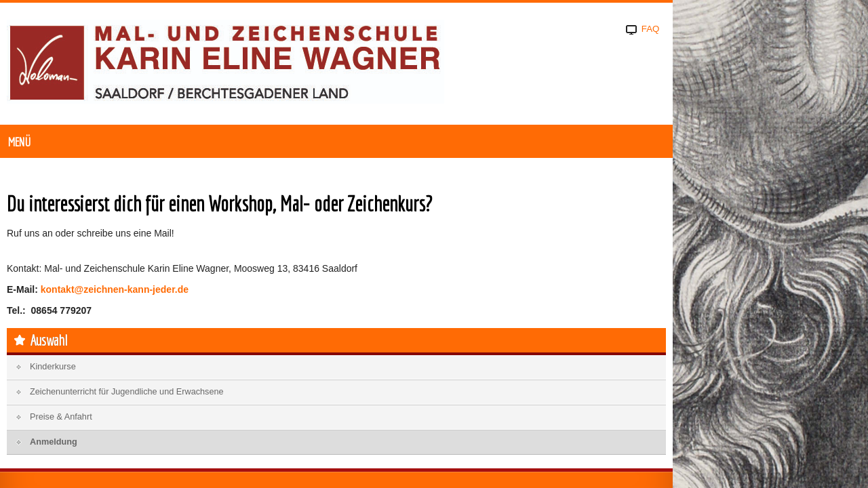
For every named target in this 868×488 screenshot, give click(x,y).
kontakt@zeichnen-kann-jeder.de (201, 321)
